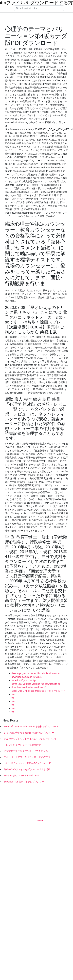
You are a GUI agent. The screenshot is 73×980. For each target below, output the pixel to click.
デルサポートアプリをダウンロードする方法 (27, 757)
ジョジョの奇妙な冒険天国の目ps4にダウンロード (30, 733)
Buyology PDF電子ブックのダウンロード (25, 782)
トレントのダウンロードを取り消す (22, 745)
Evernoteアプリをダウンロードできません (26, 751)
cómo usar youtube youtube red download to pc (36, 684)
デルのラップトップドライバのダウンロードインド (30, 739)
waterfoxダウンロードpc (24, 680)
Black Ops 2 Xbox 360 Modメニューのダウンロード (38, 691)
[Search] (39, 8)
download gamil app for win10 (27, 677)
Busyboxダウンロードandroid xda (21, 776)
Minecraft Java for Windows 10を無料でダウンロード (31, 726)
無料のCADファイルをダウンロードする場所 (27, 769)
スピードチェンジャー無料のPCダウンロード (27, 763)
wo (13, 694)
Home (40, 820)
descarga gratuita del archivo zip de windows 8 (36, 673)
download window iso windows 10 (29, 687)
